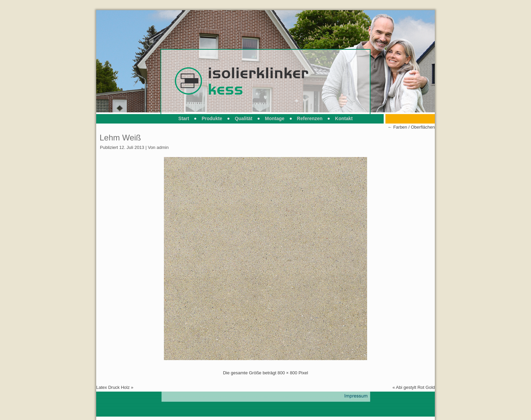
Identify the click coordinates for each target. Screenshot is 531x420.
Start (184, 118)
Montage (275, 118)
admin (162, 147)
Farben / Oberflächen (411, 127)
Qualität (243, 118)
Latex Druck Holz (113, 387)
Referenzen (310, 118)
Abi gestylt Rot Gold (415, 387)
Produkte (212, 118)
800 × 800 (288, 373)
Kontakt (344, 118)
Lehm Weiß (120, 138)
